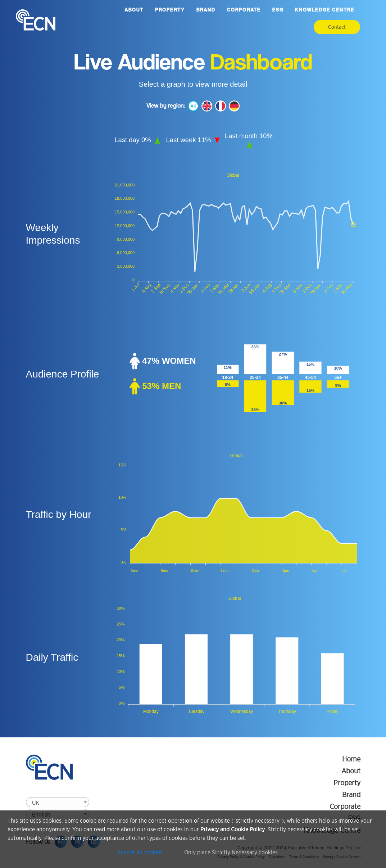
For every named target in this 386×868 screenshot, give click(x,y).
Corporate (244, 10)
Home (351, 759)
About (134, 10)
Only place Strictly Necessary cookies (231, 852)
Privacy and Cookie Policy (233, 829)
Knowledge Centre (325, 10)
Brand (206, 10)
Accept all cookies (140, 852)
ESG (278, 10)
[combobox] (58, 802)
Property (170, 10)
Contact (337, 27)
